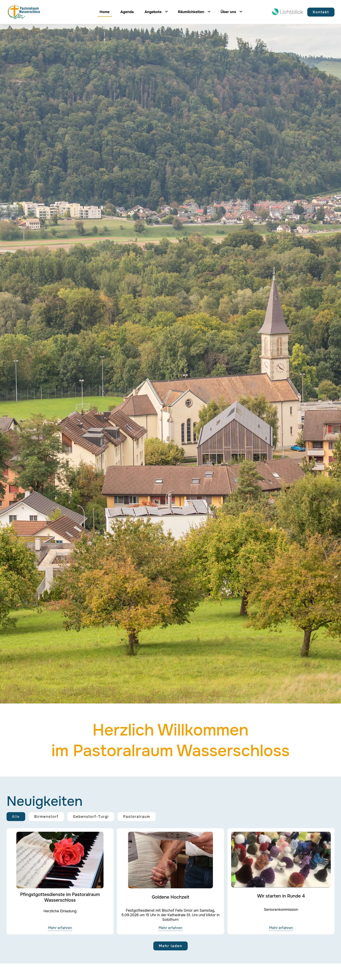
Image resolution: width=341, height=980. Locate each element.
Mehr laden (170, 946)
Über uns (228, 12)
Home (105, 12)
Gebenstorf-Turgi (91, 817)
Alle (16, 817)
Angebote (153, 12)
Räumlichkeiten (191, 12)
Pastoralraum (137, 817)
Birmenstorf (46, 817)
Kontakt (321, 12)
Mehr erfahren (60, 928)
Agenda (127, 12)
